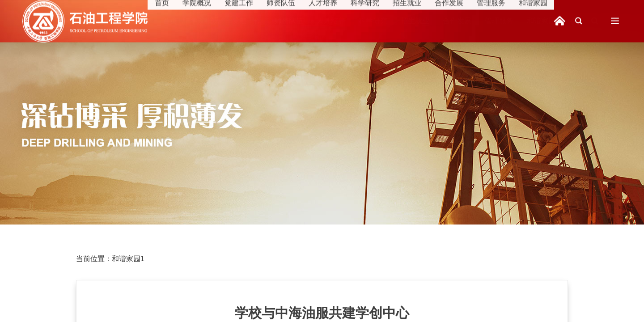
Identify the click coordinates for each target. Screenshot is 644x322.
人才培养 (331, 21)
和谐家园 (541, 21)
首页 (170, 21)
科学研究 (373, 21)
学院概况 (205, 21)
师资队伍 (289, 21)
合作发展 (457, 21)
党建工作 (247, 21)
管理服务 (499, 21)
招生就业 (415, 21)
